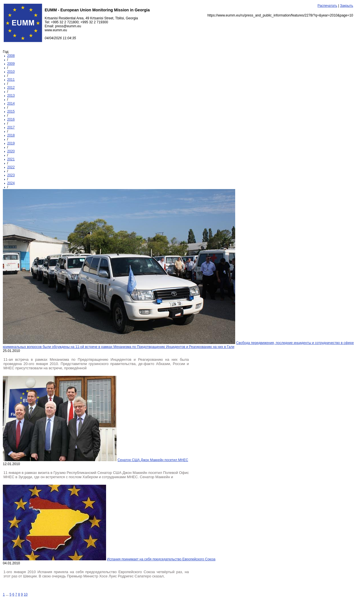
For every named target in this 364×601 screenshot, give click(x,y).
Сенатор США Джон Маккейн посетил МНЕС (153, 460)
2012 (11, 88)
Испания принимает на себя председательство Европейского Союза (161, 559)
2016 (11, 119)
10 (26, 594)
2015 (11, 111)
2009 (11, 64)
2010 (11, 72)
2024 (11, 183)
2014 (11, 103)
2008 (11, 56)
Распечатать (327, 6)
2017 (11, 127)
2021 (11, 159)
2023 (11, 175)
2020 (11, 151)
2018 (11, 135)
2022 (11, 167)
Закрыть (347, 6)
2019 (11, 143)
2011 (11, 80)
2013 (11, 96)
